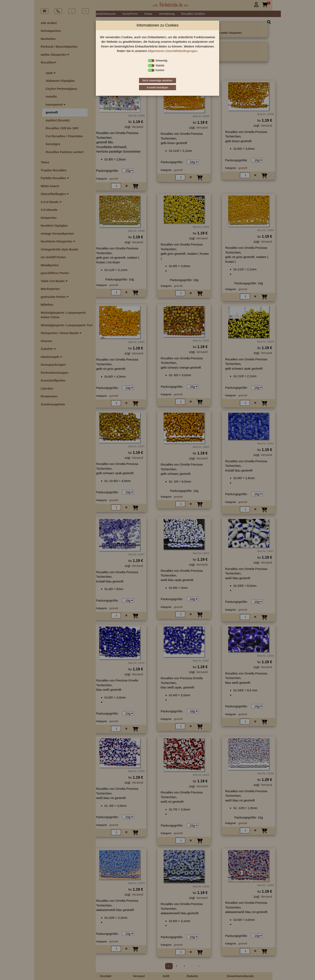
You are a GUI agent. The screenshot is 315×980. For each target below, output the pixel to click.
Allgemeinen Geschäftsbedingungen (172, 51)
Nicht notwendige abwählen (158, 81)
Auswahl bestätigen (157, 88)
